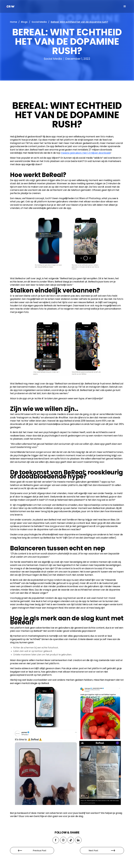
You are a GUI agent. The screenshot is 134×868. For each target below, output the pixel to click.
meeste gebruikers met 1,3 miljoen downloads (86, 153)
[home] (18, 6)
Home (13, 22)
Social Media (39, 22)
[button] (125, 6)
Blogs (24, 22)
